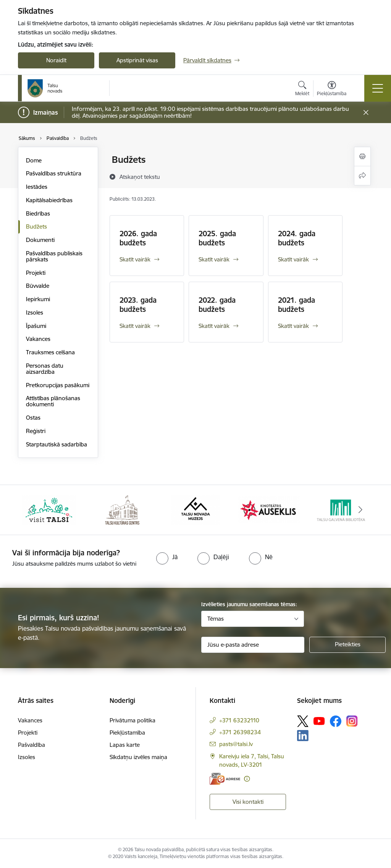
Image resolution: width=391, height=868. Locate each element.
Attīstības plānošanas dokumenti (53, 401)
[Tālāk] (360, 510)
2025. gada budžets (217, 238)
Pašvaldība (32, 745)
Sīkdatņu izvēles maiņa (138, 757)
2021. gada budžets (296, 305)
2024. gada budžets (297, 238)
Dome (34, 160)
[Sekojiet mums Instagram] (352, 721)
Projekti (36, 273)
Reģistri (36, 431)
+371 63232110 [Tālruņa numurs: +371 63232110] (239, 720)
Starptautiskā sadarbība (57, 444)
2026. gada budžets (138, 238)
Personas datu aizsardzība (45, 369)
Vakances (38, 339)
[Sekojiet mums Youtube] (319, 721)
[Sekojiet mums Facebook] (336, 721)
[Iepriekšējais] (31, 510)
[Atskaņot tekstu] (140, 177)
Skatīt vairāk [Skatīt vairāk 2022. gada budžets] (214, 326)
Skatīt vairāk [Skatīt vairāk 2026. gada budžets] (135, 259)
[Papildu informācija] (247, 779)
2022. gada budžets (217, 305)
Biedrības (38, 213)
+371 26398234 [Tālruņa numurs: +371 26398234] (240, 732)
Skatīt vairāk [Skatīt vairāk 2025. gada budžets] (214, 259)
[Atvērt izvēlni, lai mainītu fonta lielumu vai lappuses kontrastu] (332, 89)
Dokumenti (40, 240)
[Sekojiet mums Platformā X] (303, 721)
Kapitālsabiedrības (49, 200)
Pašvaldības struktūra (54, 173)
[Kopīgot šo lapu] (362, 176)
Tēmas (216, 619)
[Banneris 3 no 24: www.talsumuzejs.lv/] (195, 509)
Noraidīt (56, 60)
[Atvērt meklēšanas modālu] (302, 89)
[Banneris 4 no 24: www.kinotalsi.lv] (269, 509)
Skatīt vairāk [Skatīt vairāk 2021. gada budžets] (293, 326)
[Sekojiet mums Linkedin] (303, 736)
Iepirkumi (38, 299)
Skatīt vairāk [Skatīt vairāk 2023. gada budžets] (135, 326)
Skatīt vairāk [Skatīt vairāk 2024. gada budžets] (293, 259)
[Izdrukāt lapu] (362, 157)
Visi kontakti (248, 802)
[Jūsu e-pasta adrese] (253, 645)
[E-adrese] (225, 779)
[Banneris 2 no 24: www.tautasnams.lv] (122, 509)
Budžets (36, 226)
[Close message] (366, 113)
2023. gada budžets (138, 305)
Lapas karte (125, 745)
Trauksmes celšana (50, 352)
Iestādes (37, 187)
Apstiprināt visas (137, 60)
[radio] (167, 557)
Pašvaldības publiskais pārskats (54, 256)
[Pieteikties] (347, 645)
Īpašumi (36, 326)
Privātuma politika (132, 720)
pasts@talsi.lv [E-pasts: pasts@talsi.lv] (236, 744)
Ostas (33, 418)
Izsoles (35, 312)
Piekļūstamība (127, 733)
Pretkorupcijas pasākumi (58, 385)
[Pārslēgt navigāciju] (378, 88)
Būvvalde (38, 286)
